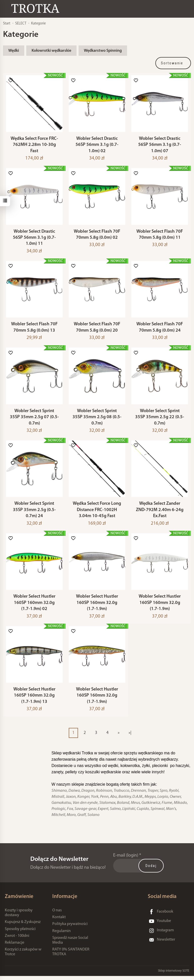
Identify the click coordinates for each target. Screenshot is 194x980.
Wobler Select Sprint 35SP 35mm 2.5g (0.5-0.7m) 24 (34, 513)
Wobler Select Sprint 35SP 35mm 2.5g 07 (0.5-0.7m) (34, 419)
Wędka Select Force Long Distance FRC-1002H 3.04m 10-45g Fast (97, 513)
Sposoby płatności (20, 933)
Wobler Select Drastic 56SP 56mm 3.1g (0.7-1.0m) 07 (160, 145)
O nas (57, 915)
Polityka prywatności (70, 928)
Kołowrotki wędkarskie (51, 51)
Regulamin (62, 935)
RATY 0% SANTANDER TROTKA (71, 956)
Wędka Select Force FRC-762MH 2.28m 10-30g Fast (34, 145)
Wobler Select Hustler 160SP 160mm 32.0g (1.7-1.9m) (97, 606)
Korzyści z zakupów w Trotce (23, 956)
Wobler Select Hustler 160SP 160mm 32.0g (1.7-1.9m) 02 (34, 606)
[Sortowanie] (173, 63)
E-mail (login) (126, 860)
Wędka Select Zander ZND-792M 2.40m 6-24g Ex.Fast (160, 513)
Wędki (14, 51)
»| (130, 737)
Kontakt (59, 921)
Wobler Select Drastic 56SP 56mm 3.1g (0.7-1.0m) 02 (97, 145)
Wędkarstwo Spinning (103, 51)
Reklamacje (15, 947)
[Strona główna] (37, 8)
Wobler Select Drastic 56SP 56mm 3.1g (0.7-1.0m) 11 (34, 239)
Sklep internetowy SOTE (174, 975)
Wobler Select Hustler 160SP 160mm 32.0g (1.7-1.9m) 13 (34, 700)
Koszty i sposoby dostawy (19, 917)
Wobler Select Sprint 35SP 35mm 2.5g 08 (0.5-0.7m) (97, 419)
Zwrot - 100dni (17, 940)
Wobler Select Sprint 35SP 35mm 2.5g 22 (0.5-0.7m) (160, 419)
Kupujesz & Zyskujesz (23, 926)
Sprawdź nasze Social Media (70, 944)
